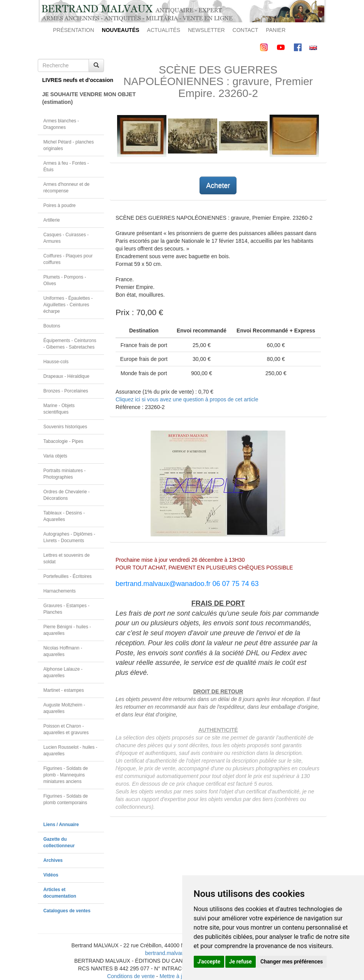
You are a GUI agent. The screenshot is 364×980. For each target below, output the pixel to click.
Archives (53, 860)
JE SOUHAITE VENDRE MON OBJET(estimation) (73, 98)
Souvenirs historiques (65, 427)
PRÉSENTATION (74, 30)
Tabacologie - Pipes (64, 441)
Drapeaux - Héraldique (67, 376)
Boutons (52, 326)
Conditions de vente (131, 976)
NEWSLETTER (206, 30)
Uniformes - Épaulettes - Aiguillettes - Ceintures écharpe (68, 305)
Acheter (218, 185)
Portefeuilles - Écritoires (68, 576)
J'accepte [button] (209, 962)
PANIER (276, 30)
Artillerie (52, 220)
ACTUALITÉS (164, 30)
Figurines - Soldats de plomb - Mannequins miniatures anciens (66, 775)
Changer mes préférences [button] (292, 962)
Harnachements (60, 591)
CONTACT (246, 30)
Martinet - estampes (64, 690)
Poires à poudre (60, 205)
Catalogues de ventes (67, 911)
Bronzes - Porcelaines (66, 391)
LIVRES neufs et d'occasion (73, 80)
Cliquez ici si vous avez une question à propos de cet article (187, 399)
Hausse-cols (56, 362)
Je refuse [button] (241, 962)
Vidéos (51, 875)
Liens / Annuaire (61, 825)
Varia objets (55, 456)
